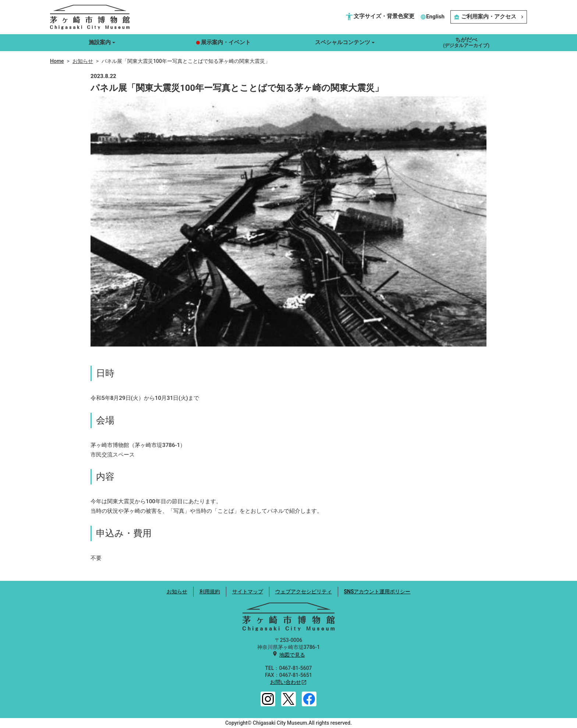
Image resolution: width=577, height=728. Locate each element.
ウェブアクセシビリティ (304, 592)
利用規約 (210, 592)
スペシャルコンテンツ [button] (343, 42)
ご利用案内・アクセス (489, 17)
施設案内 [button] (100, 42)
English (432, 17)
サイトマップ (248, 592)
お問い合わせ (286, 682)
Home (57, 61)
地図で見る (292, 655)
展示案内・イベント (223, 42)
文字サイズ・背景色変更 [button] (380, 17)
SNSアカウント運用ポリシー (377, 592)
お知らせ (83, 61)
